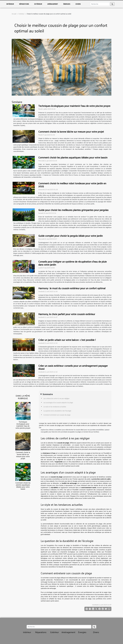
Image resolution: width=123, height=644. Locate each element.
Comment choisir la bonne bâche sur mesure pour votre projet (23, 455)
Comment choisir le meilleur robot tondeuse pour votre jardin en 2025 (72, 185)
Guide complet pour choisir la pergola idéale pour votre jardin (71, 236)
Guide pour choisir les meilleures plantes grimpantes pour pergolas (73, 210)
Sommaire (48, 394)
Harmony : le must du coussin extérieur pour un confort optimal (72, 288)
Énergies (67, 4)
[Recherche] (100, 4)
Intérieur (10, 4)
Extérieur (38, 4)
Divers (78, 4)
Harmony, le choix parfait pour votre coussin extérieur (67, 314)
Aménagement (53, 4)
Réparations (24, 4)
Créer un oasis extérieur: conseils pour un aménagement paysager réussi (73, 367)
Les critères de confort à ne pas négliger (56, 398)
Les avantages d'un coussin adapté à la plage (58, 403)
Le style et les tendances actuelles (55, 407)
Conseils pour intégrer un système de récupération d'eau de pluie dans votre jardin (72, 263)
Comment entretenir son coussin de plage (57, 415)
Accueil (14, 14)
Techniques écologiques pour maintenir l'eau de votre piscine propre (23, 425)
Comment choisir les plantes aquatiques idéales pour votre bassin (23, 486)
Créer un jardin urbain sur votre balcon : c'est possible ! (67, 340)
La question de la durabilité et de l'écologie (57, 411)
